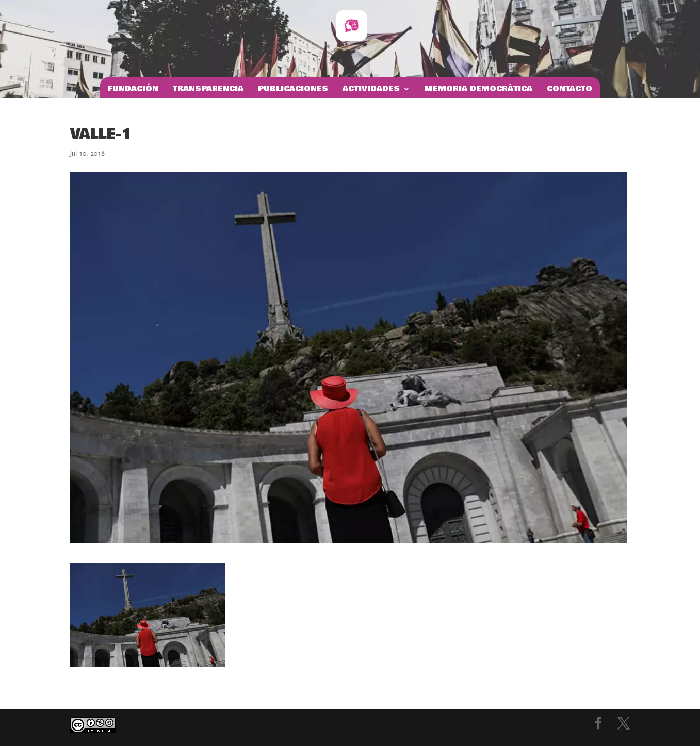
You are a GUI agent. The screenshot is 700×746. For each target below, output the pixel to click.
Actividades (371, 90)
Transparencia (208, 90)
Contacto (569, 90)
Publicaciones (293, 90)
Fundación (133, 90)
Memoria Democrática (478, 90)
